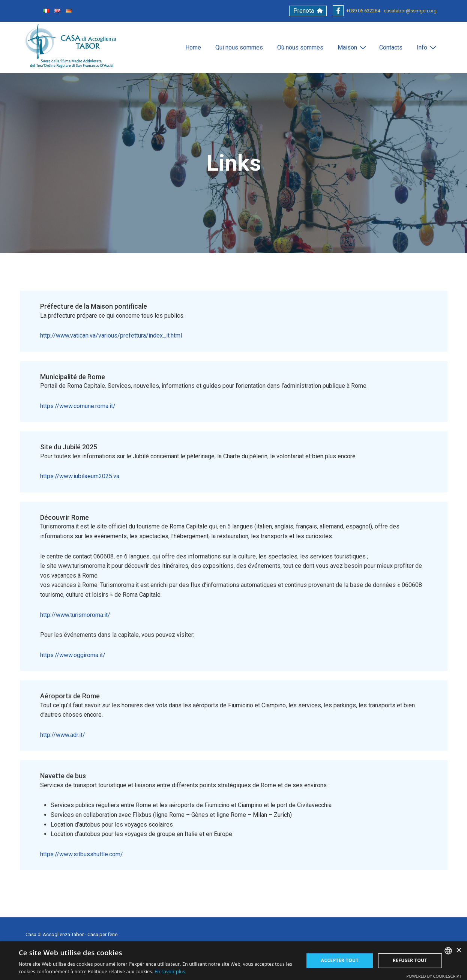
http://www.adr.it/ (63, 735)
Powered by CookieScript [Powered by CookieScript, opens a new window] (434, 976)
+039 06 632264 (363, 11)
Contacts (391, 47)
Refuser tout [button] (410, 960)
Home (193, 47)
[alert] (233, 961)
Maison (353, 47)
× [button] (459, 951)
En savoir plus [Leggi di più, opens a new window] (170, 972)
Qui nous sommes (239, 47)
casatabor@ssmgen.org (410, 11)
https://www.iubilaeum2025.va (80, 476)
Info (427, 47)
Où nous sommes (300, 47)
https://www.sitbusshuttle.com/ (82, 854)
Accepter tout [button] (340, 960)
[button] (308, 11)
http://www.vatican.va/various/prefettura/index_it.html (111, 335)
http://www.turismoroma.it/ (75, 615)
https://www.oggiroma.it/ (73, 655)
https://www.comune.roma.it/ (78, 406)
